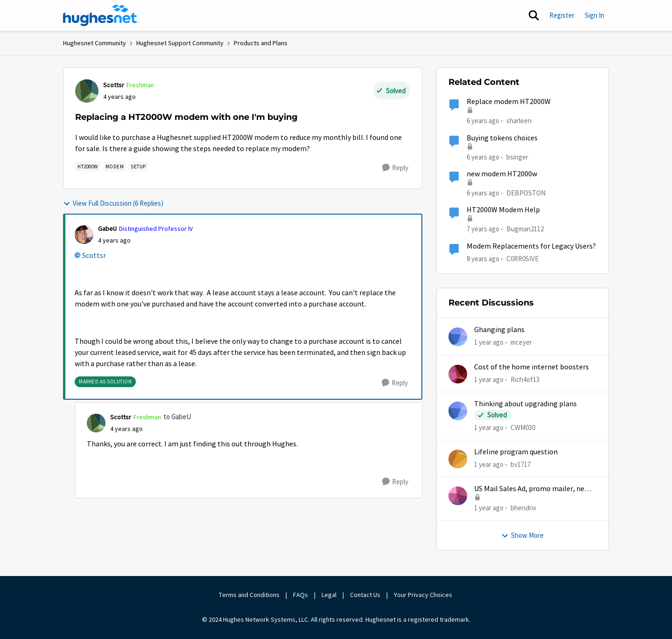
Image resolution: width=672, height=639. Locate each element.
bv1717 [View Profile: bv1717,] (521, 464)
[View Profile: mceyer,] (458, 337)
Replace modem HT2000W (509, 102)
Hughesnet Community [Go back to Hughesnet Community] (94, 43)
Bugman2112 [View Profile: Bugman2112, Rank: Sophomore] (525, 229)
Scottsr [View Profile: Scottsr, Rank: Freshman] (114, 85)
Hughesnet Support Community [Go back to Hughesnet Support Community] (180, 43)
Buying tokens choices (502, 138)
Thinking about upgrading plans (525, 404)
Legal (329, 595)
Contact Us (365, 595)
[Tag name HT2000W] (88, 167)
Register (562, 15)
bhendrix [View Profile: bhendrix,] (523, 508)
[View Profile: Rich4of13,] (458, 374)
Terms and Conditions (249, 595)
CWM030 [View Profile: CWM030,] (523, 427)
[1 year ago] (489, 343)
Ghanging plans (499, 330)
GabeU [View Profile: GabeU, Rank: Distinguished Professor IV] (107, 229)
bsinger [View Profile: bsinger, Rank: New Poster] (517, 156)
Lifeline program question (516, 452)
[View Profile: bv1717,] (458, 459)
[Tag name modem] (115, 167)
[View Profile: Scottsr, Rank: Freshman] (87, 91)
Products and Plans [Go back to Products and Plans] (261, 43)
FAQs (301, 595)
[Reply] (395, 168)
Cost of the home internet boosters (532, 367)
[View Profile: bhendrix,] (458, 496)
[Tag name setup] (138, 167)
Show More (522, 535)
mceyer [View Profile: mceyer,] (521, 342)
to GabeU (177, 417)
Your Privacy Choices (424, 595)
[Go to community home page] (101, 15)
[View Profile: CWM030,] (458, 411)
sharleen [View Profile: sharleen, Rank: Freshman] (519, 121)
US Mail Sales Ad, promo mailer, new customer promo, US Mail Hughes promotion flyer (532, 489)
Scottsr (94, 256)
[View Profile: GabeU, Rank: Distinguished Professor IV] (84, 235)
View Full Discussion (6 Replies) (113, 203)
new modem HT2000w (502, 174)
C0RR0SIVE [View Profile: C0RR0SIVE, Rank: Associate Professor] (522, 258)
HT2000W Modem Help (503, 210)
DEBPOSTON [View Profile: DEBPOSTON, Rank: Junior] (526, 193)
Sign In (595, 15)
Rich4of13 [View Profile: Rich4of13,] (525, 379)
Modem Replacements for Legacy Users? (531, 246)
